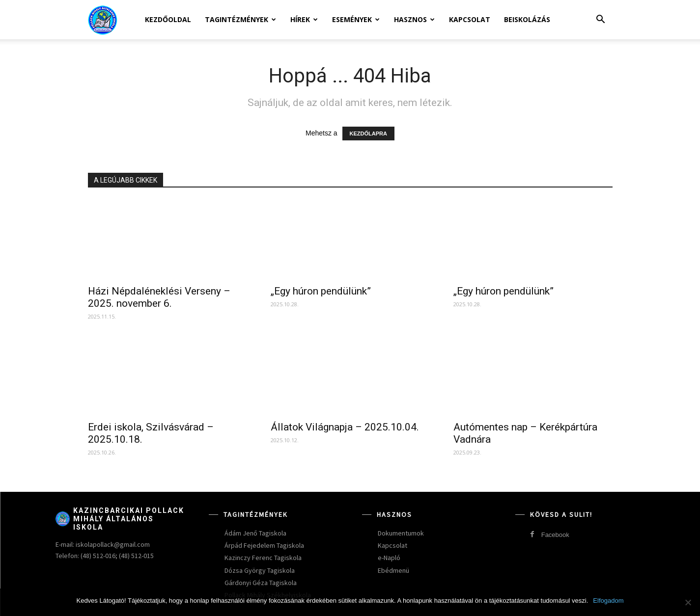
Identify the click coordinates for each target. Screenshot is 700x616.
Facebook (555, 535)
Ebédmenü (393, 570)
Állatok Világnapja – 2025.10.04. (345, 427)
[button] (601, 20)
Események (356, 19)
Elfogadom (608, 601)
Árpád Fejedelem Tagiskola (264, 545)
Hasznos (414, 19)
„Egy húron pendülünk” (321, 291)
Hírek (304, 19)
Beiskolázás (527, 19)
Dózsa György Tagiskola (260, 570)
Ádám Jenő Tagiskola (255, 533)
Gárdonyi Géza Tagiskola (261, 583)
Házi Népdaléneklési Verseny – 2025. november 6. (159, 297)
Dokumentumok (401, 533)
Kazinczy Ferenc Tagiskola (263, 558)
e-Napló (389, 558)
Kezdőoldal (168, 19)
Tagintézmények (240, 19)
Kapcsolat (470, 19)
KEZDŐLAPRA (368, 134)
